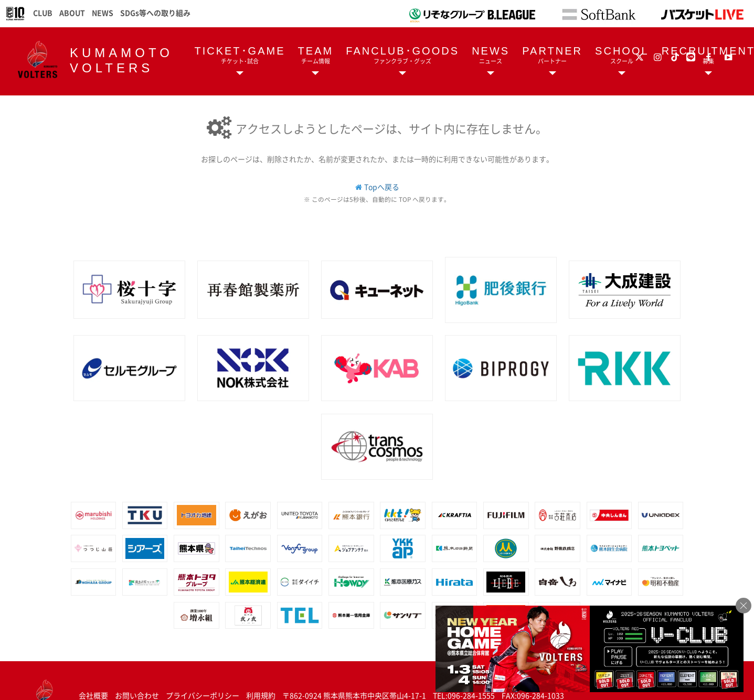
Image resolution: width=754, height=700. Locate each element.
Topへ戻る (382, 187)
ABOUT (72, 13)
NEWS (103, 13)
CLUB (43, 13)
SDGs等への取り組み (155, 13)
